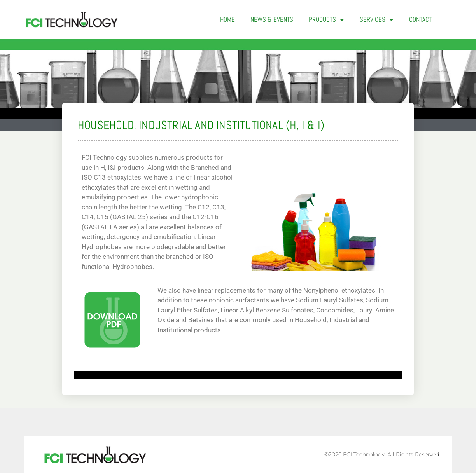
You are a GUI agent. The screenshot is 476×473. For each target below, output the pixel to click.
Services (377, 20)
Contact (420, 19)
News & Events (272, 19)
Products (326, 20)
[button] (452, 19)
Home (227, 19)
